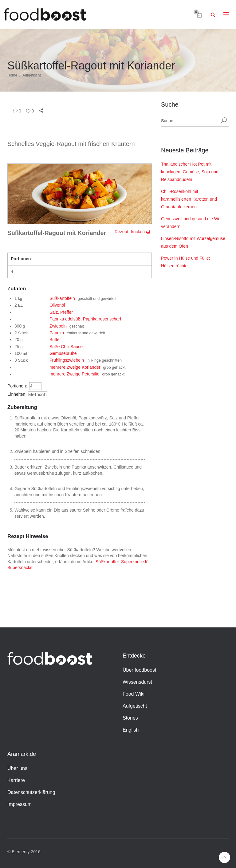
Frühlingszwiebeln (67, 360)
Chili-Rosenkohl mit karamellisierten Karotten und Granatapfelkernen (189, 199)
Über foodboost (139, 670)
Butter (55, 340)
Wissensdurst (137, 682)
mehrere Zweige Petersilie (75, 374)
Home (12, 75)
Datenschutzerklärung (31, 792)
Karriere (16, 780)
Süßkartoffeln (62, 298)
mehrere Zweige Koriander (75, 367)
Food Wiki (134, 694)
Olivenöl (57, 305)
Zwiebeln (58, 326)
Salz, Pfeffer (61, 312)
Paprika (57, 333)
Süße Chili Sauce (66, 347)
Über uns (17, 768)
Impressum (20, 804)
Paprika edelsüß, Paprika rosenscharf (85, 319)
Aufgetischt (31, 75)
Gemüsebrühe (63, 353)
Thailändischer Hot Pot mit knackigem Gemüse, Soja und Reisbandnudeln (190, 172)
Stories (130, 718)
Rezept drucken (130, 232)
